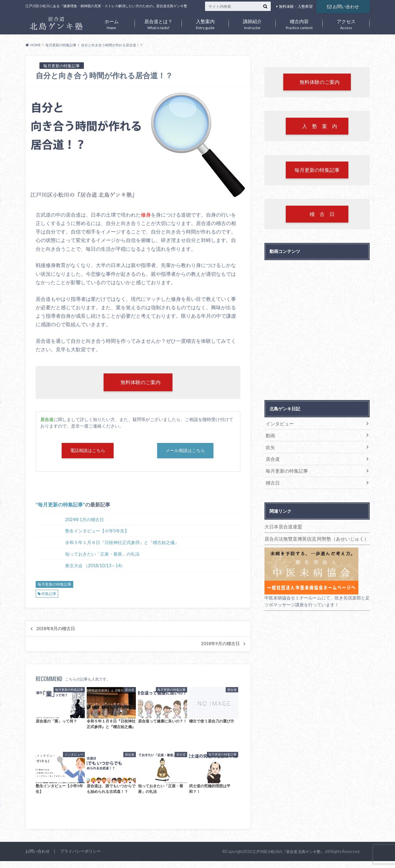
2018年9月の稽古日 (220, 645)
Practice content (299, 23)
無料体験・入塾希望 (296, 6)
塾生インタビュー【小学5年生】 (97, 532)
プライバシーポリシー (80, 852)
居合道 (272, 459)
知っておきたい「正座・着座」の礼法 (102, 555)
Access (346, 23)
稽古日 (272, 482)
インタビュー (279, 424)
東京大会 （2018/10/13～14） (95, 567)
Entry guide (205, 23)
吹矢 (270, 447)
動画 (270, 436)
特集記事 (49, 595)
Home (111, 23)
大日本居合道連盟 (282, 525)
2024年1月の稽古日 (85, 520)
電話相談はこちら (88, 451)
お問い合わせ (343, 6)
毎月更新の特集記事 (60, 506)
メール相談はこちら (185, 451)
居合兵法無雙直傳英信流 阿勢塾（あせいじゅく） (313, 537)
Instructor (252, 23)
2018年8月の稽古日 (56, 629)
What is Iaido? (158, 23)
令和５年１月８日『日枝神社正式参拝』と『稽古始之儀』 (122, 544)
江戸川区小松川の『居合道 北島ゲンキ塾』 (291, 852)
